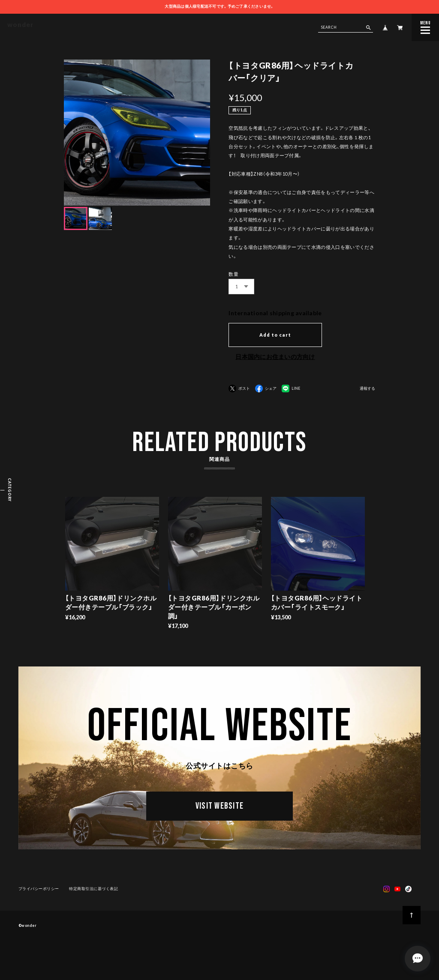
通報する (367, 389)
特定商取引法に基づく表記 (93, 890)
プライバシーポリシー (39, 890)
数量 (233, 274)
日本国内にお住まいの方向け (275, 357)
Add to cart (275, 335)
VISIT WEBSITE (219, 808)
